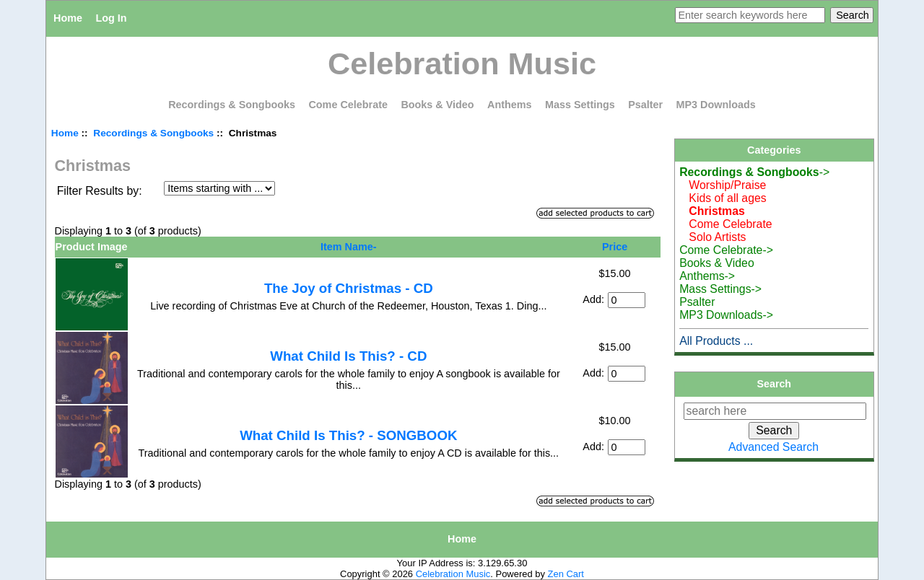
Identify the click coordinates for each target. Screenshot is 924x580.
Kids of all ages (723, 198)
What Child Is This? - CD (348, 356)
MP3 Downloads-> (726, 315)
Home (68, 18)
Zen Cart (566, 574)
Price (615, 247)
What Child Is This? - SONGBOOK (348, 435)
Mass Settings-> (720, 289)
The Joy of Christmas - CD (349, 288)
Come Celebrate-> (726, 250)
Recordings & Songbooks (153, 133)
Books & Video (437, 105)
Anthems (510, 105)
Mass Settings (580, 105)
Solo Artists (712, 237)
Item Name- (349, 247)
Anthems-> (707, 276)
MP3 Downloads (716, 105)
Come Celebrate (348, 105)
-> (754, 172)
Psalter (645, 105)
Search (775, 384)
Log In (111, 18)
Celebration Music (453, 574)
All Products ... (716, 341)
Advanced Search (773, 447)
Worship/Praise (723, 185)
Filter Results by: (100, 191)
